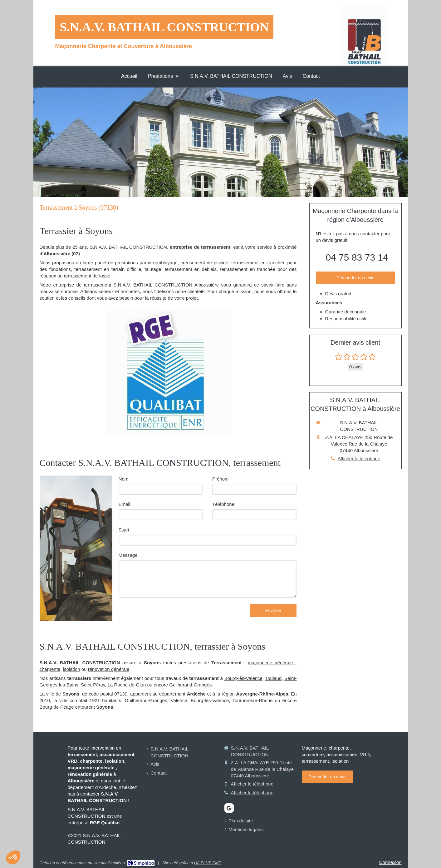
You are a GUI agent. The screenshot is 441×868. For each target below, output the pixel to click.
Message (128, 555)
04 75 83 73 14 (357, 257)
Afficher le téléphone (359, 459)
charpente (50, 669)
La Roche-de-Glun (127, 685)
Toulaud (274, 678)
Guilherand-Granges (190, 685)
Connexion (390, 862)
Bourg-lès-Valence (243, 678)
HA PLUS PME (208, 863)
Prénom (220, 479)
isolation (72, 669)
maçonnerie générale (272, 663)
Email (125, 504)
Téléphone (223, 504)
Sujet (124, 530)
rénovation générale (109, 669)
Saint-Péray (93, 685)
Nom (124, 479)
